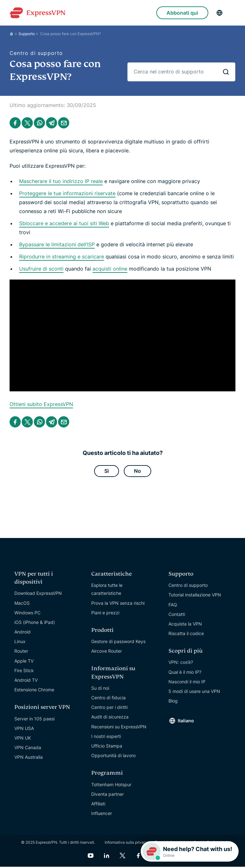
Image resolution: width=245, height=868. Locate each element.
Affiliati (98, 805)
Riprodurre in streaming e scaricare (62, 257)
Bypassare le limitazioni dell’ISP (57, 244)
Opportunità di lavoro (113, 757)
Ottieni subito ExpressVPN (41, 404)
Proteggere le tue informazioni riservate (67, 193)
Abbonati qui (182, 13)
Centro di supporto (188, 586)
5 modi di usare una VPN (194, 692)
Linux (20, 643)
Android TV (26, 681)
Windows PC (27, 614)
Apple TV (24, 662)
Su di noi (100, 689)
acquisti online (110, 269)
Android (22, 633)
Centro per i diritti (109, 708)
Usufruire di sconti (41, 269)
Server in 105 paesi (34, 720)
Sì (107, 472)
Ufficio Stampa (107, 747)
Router (21, 652)
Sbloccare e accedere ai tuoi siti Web (64, 223)
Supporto (27, 34)
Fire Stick (24, 672)
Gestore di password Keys (118, 643)
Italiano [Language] (186, 722)
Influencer (102, 814)
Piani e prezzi (105, 614)
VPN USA (24, 730)
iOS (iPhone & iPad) (35, 623)
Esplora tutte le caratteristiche (107, 590)
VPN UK (23, 739)
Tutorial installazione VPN (195, 596)
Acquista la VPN (185, 625)
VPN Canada (28, 749)
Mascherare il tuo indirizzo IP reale (61, 181)
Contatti (177, 615)
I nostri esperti (106, 737)
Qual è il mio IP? (185, 673)
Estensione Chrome (34, 691)
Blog (173, 702)
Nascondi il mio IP (187, 683)
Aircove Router (107, 652)
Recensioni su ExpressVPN (119, 728)
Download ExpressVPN (38, 594)
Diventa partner (108, 795)
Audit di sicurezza (110, 718)
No (137, 472)
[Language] (219, 13)
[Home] (14, 34)
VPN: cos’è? (181, 663)
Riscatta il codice (186, 635)
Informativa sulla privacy (126, 844)
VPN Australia (29, 758)
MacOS (22, 604)
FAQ (173, 606)
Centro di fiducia (108, 699)
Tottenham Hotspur (111, 785)
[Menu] (232, 13)
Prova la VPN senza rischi (118, 604)
